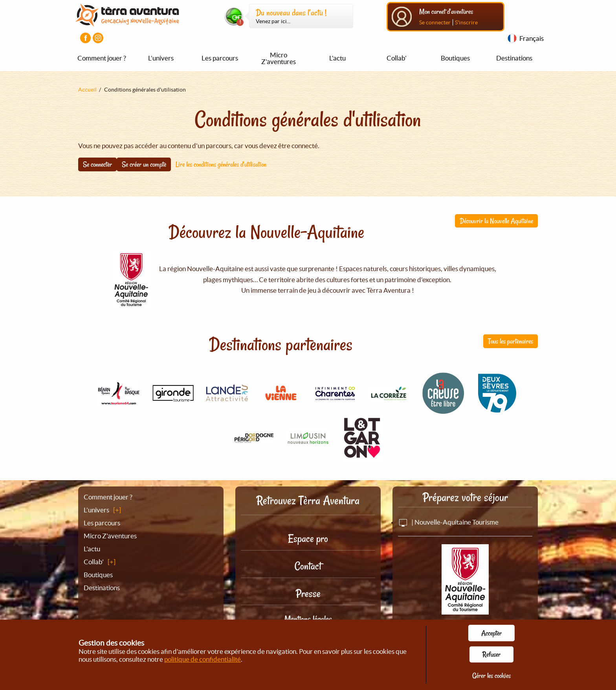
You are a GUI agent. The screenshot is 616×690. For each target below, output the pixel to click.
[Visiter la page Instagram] (98, 38)
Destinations (514, 58)
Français (532, 38)
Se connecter (435, 22)
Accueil (87, 90)
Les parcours (220, 58)
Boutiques (455, 58)
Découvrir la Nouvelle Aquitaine (496, 221)
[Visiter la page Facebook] (85, 38)
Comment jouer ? (102, 58)
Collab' (397, 58)
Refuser (491, 654)
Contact (308, 566)
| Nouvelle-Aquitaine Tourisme (448, 522)
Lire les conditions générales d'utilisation (221, 164)
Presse (308, 594)
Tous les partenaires (511, 341)
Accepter (491, 633)
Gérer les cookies (491, 675)
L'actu (337, 58)
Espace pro (308, 539)
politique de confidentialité (203, 659)
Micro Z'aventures (279, 58)
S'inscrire (466, 22)
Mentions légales (308, 619)
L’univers (161, 58)
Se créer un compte (144, 164)
